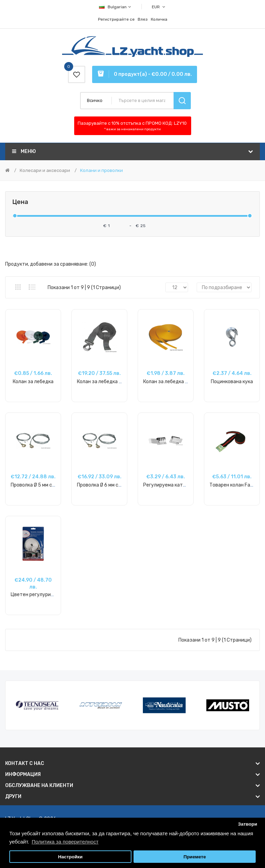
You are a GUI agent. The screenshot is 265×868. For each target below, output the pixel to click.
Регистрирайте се (116, 19)
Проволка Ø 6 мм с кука (103, 485)
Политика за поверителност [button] (65, 842)
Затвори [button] (248, 824)
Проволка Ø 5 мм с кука (37, 485)
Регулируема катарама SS (174, 485)
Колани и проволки (101, 170)
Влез (143, 19)
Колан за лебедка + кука (105, 382)
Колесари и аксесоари (45, 170)
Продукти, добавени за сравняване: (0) (51, 264)
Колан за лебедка (33, 382)
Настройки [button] (70, 857)
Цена (20, 202)
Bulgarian (115, 7)
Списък (32, 287)
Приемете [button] (195, 857)
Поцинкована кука (232, 382)
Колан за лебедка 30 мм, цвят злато (185, 382)
